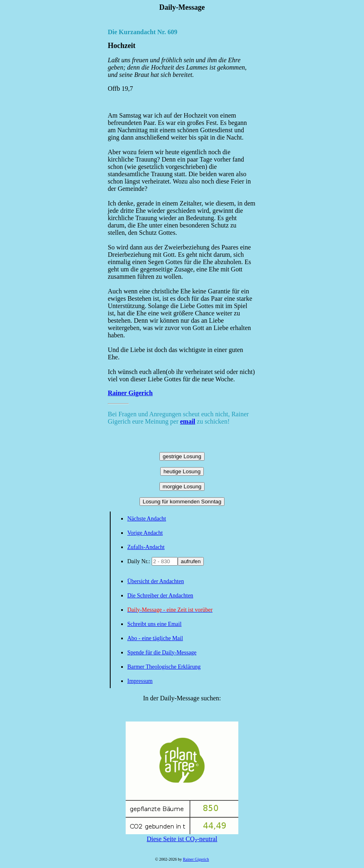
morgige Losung (182, 486)
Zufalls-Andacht (146, 547)
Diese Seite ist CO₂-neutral (182, 835)
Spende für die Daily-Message (162, 653)
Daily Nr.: (139, 561)
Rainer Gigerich (130, 393)
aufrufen (191, 561)
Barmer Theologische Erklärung (164, 667)
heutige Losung (182, 471)
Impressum (140, 681)
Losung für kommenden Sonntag (182, 502)
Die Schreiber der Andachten (160, 596)
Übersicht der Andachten (156, 581)
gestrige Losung (182, 456)
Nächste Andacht (147, 519)
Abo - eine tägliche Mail (155, 638)
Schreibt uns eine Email (154, 624)
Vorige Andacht (145, 533)
